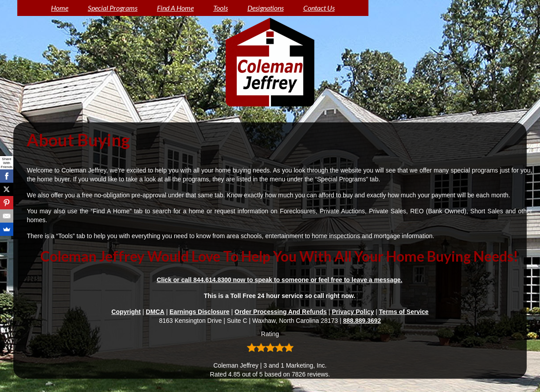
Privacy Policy (353, 312)
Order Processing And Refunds (281, 312)
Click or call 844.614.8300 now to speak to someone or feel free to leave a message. (279, 280)
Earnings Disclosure (199, 312)
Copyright (126, 312)
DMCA (155, 312)
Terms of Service (404, 312)
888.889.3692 (362, 321)
